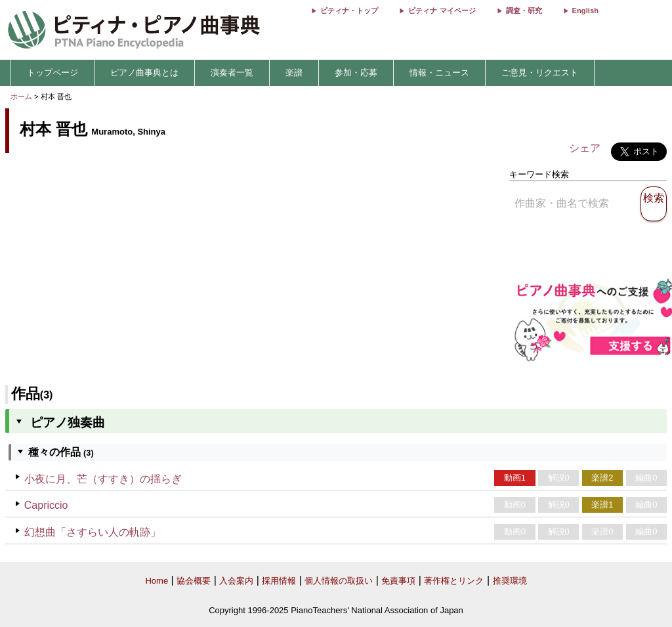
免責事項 (398, 581)
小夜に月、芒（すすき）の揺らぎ (103, 479)
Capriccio (46, 505)
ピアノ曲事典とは (144, 73)
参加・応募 (356, 73)
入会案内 (236, 581)
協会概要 (194, 581)
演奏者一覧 (232, 73)
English (585, 11)
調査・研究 (524, 11)
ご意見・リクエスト (540, 73)
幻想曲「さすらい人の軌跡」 (93, 532)
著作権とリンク (454, 581)
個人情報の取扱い (339, 581)
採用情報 (279, 581)
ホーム (21, 97)
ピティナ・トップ (349, 11)
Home (157, 581)
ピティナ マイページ (442, 11)
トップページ (52, 73)
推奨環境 (510, 581)
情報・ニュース (439, 73)
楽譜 (294, 73)
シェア (585, 148)
